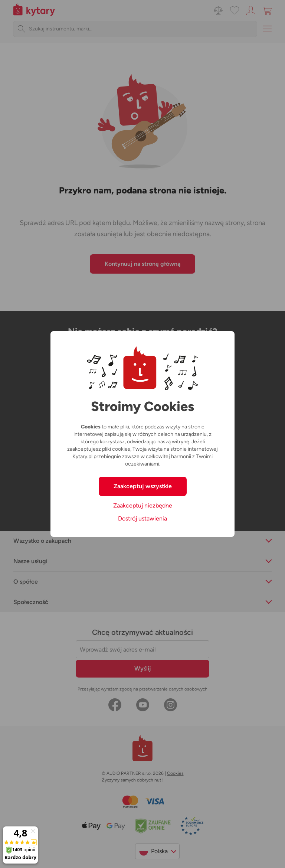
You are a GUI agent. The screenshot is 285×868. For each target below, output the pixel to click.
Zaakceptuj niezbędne (143, 505)
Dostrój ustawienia (142, 518)
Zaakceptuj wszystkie (143, 486)
